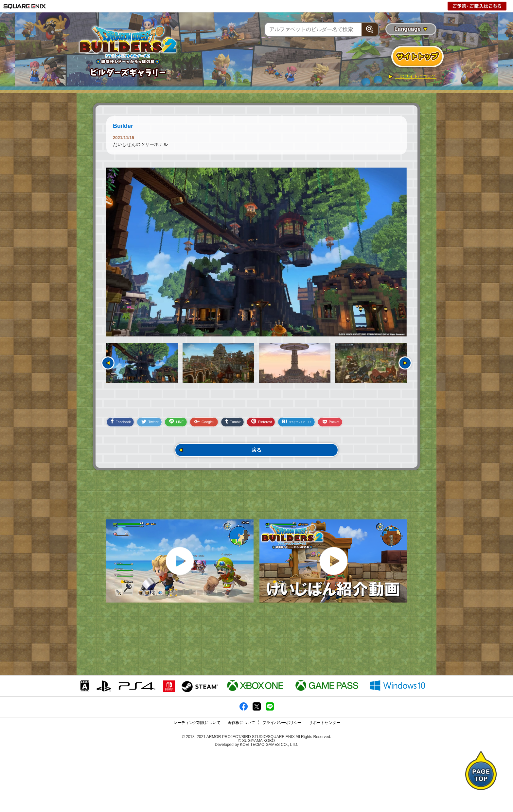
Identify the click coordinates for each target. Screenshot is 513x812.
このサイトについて (416, 76)
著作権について (241, 782)
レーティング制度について (197, 782)
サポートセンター (325, 782)
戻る (256, 455)
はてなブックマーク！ (335, 425)
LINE (189, 425)
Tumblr (256, 425)
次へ (405, 363)
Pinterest (290, 425)
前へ (108, 363)
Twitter (158, 425)
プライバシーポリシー (282, 782)
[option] (256, 252)
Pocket (379, 425)
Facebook (123, 425)
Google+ (222, 425)
